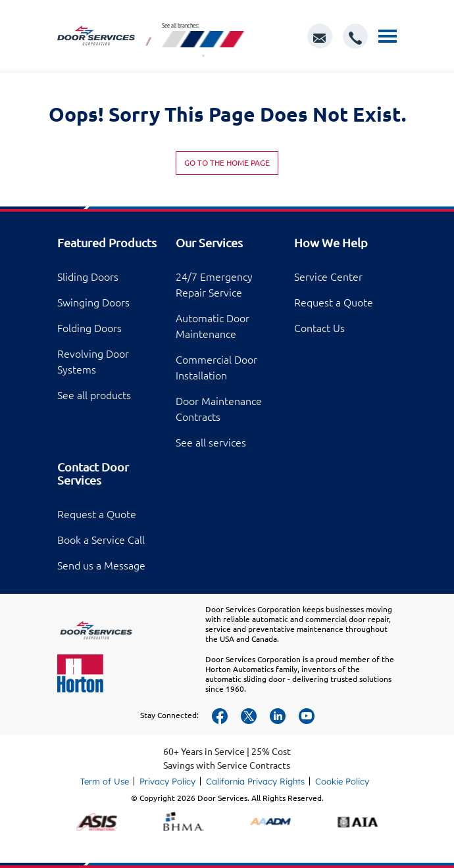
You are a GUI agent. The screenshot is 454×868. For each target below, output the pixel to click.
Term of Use (105, 781)
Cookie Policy (342, 781)
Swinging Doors (93, 302)
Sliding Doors (88, 277)
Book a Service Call (101, 540)
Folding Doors (89, 328)
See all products (94, 395)
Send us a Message (101, 566)
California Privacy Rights (255, 781)
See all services (211, 443)
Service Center (328, 277)
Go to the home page (227, 163)
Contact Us (319, 328)
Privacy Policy (167, 781)
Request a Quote (334, 302)
